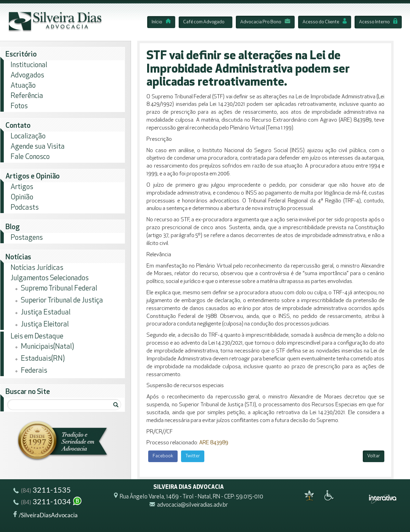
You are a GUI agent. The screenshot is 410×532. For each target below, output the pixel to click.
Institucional (29, 65)
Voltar (374, 456)
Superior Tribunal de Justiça (62, 301)
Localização (28, 137)
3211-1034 (48, 502)
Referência (27, 96)
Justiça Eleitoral (45, 325)
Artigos (22, 187)
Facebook (163, 456)
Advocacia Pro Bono (265, 22)
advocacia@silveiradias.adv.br (193, 505)
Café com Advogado (204, 22)
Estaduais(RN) (43, 359)
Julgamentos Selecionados (50, 278)
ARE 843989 (214, 443)
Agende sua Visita (38, 147)
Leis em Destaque (37, 337)
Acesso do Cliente (325, 22)
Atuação (23, 86)
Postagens (27, 238)
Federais (34, 371)
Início (161, 22)
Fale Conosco (30, 157)
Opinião (22, 197)
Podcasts (25, 208)
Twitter (193, 456)
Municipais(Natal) (47, 347)
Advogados (27, 76)
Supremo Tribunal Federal (59, 289)
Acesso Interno (378, 22)
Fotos (19, 106)
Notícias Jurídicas (37, 268)
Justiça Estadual (46, 313)
